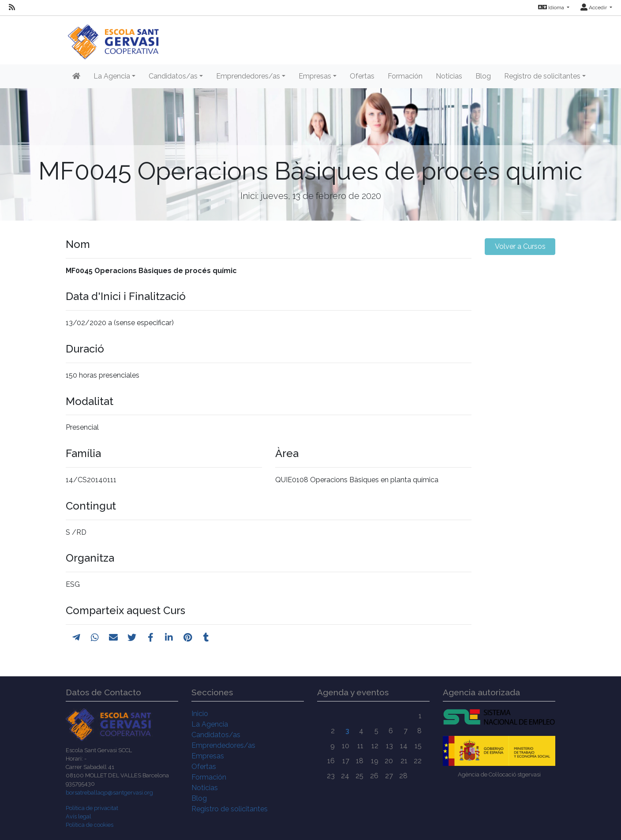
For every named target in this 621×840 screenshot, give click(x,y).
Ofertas (362, 76)
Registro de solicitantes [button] (542, 76)
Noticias (449, 76)
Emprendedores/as (223, 745)
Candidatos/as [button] (173, 76)
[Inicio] (113, 37)
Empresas (208, 756)
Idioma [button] (552, 7)
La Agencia (210, 724)
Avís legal (79, 816)
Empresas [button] (315, 76)
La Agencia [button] (112, 76)
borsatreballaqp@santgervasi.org (109, 793)
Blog (483, 76)
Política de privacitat (92, 808)
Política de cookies (90, 825)
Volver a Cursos (520, 246)
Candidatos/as (216, 735)
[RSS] (12, 7)
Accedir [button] (594, 7)
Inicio (200, 714)
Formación (405, 76)
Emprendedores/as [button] (248, 76)
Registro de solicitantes (230, 809)
